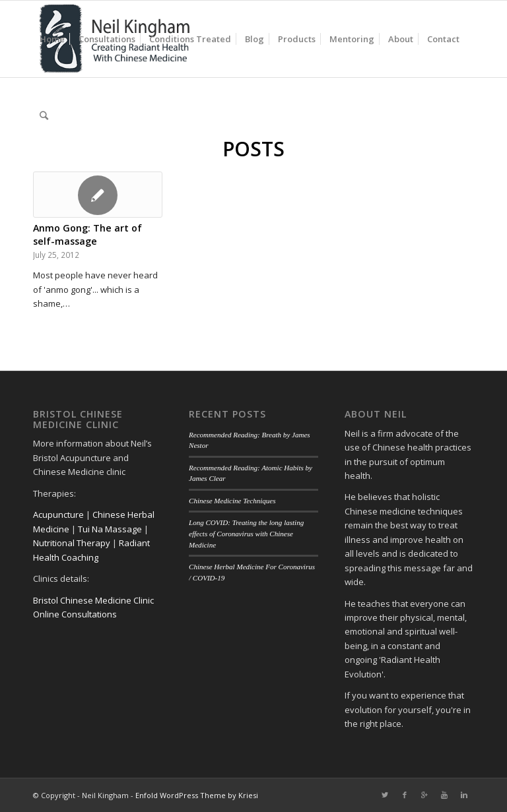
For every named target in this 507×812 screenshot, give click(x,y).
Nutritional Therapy (72, 543)
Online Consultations (75, 614)
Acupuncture (58, 515)
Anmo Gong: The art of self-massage (87, 234)
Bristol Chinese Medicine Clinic (93, 600)
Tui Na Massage (110, 529)
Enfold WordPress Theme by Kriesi (197, 795)
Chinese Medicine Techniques (232, 501)
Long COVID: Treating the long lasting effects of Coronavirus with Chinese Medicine (246, 533)
